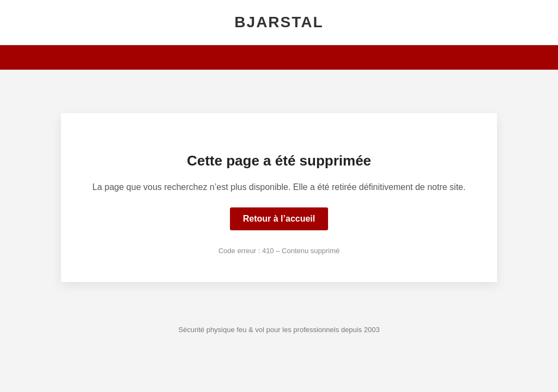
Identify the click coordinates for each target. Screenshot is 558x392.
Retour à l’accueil (279, 219)
